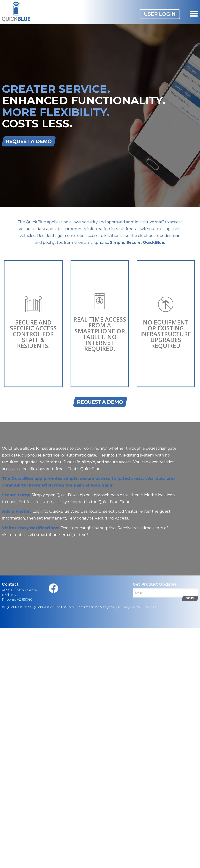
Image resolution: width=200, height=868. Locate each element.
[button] (160, 14)
